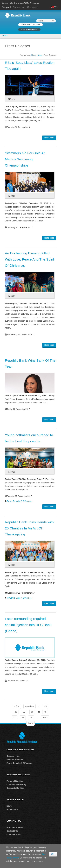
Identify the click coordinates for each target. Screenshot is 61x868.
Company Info (7, 3)
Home (34, 55)
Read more (49, 138)
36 (16, 712)
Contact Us (35, 3)
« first (17, 706)
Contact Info (12, 831)
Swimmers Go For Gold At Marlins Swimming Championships (25, 159)
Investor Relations (15, 760)
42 (23, 718)
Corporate (32, 7)
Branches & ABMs (22, 3)
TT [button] (56, 7)
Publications (12, 810)
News (40, 55)
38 (32, 712)
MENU (4, 36)
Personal (6, 7)
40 (45, 712)
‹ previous (30, 706)
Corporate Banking (15, 788)
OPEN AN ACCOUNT (30, 25)
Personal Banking (15, 781)
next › (45, 718)
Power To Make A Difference (19, 501)
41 (15, 718)
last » (30, 723)
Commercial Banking (16, 784)
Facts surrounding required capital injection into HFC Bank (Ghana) (28, 625)
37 (24, 712)
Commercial (19, 7)
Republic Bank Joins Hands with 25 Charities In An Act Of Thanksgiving (29, 528)
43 (31, 718)
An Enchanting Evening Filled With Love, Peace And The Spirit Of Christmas (29, 259)
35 (45, 706)
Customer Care (14, 834)
